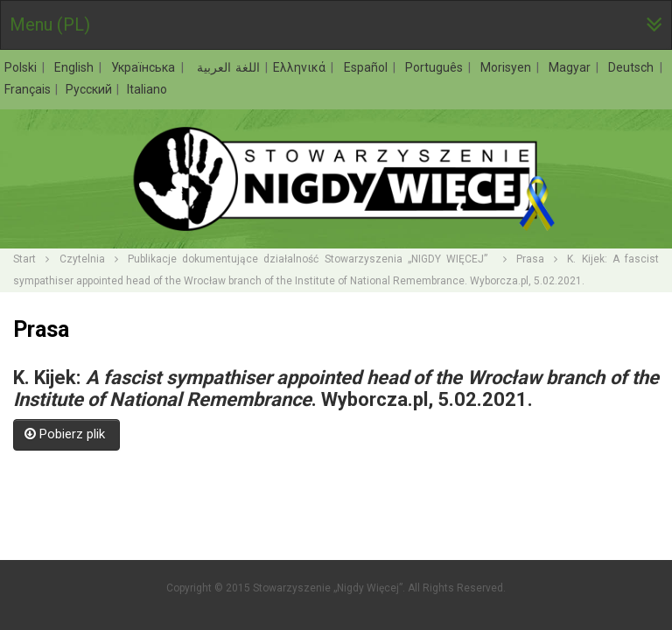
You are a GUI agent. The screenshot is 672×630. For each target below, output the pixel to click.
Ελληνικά (301, 67)
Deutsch (633, 67)
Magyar (572, 67)
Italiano (147, 89)
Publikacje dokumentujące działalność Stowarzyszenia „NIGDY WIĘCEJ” (310, 259)
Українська (145, 67)
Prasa (530, 259)
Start (24, 259)
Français (29, 89)
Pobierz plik (66, 434)
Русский (90, 89)
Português (436, 67)
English (76, 67)
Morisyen (508, 67)
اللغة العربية (227, 67)
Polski (23, 67)
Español (368, 67)
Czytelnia (82, 259)
